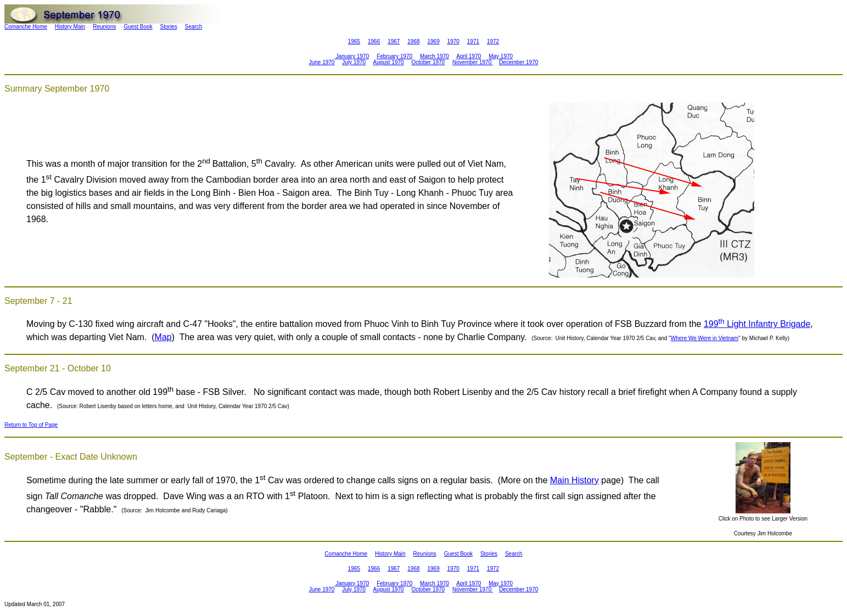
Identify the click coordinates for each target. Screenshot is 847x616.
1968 (413, 41)
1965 (354, 41)
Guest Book (138, 27)
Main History (574, 480)
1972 (493, 41)
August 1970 (388, 62)
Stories (169, 27)
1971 (473, 41)
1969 (433, 41)
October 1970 (428, 62)
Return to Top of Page (31, 425)
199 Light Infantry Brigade (757, 324)
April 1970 (469, 56)
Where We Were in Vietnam (705, 338)
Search (194, 27)
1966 (374, 41)
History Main (70, 27)
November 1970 (473, 62)
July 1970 (354, 62)
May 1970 (501, 56)
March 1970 (434, 56)
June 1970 (322, 62)
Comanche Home (26, 27)
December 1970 (518, 62)
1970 (453, 41)
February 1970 (394, 56)
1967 (394, 41)
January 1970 (352, 56)
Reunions (104, 27)
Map (163, 337)
